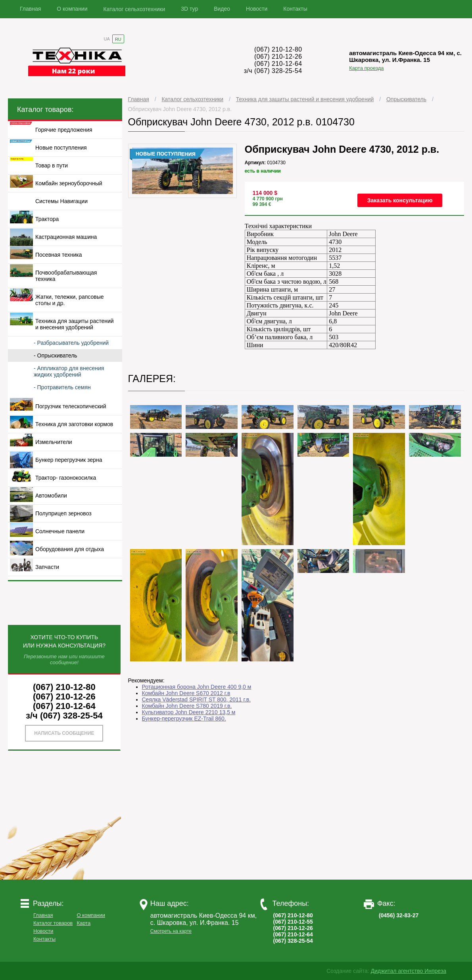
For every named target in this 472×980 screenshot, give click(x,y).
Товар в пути (52, 165)
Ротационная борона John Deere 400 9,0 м (197, 687)
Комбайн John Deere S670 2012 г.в (186, 693)
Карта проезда (366, 68)
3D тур (189, 9)
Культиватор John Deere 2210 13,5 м (189, 712)
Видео (222, 9)
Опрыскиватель (406, 99)
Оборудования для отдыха (70, 549)
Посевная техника (59, 255)
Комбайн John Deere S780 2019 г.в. (187, 706)
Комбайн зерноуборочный (69, 183)
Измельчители (54, 442)
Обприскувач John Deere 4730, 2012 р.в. (180, 109)
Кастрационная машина (66, 237)
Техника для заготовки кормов (74, 424)
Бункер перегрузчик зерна (69, 460)
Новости (257, 9)
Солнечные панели (60, 531)
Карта (83, 923)
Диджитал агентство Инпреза (409, 971)
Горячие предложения (64, 130)
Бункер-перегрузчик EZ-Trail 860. (184, 719)
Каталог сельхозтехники (134, 9)
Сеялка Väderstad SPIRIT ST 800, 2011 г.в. (197, 699)
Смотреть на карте (171, 931)
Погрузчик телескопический (71, 406)
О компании (72, 9)
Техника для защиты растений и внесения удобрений (305, 99)
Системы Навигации (61, 201)
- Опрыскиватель (56, 355)
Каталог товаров (53, 923)
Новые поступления (61, 148)
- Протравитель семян (62, 387)
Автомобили (51, 496)
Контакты (295, 9)
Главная (30, 9)
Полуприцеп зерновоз (63, 513)
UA (107, 39)
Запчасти (47, 567)
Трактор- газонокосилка (66, 478)
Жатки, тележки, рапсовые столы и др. (70, 300)
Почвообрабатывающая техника (66, 276)
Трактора (47, 219)
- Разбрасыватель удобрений (71, 343)
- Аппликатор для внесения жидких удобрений (69, 371)
